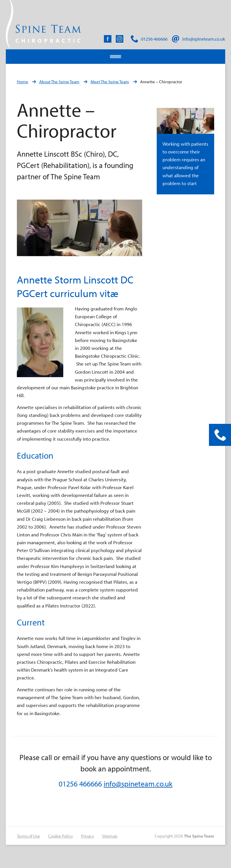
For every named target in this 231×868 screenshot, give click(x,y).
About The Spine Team (59, 82)
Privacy (87, 836)
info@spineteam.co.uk (138, 784)
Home (22, 82)
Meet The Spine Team (110, 82)
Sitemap (110, 836)
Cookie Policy (61, 836)
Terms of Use (28, 836)
